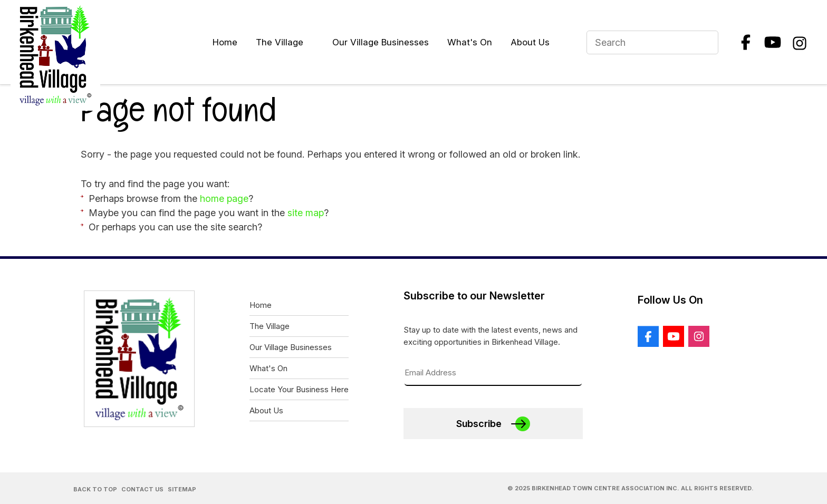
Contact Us (142, 489)
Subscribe (479, 424)
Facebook (746, 42)
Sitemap (182, 489)
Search (706, 42)
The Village (280, 42)
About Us (530, 42)
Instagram (800, 42)
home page (224, 198)
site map (306, 213)
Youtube (773, 42)
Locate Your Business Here (299, 389)
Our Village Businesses (381, 42)
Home (225, 42)
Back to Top (95, 489)
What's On (470, 42)
